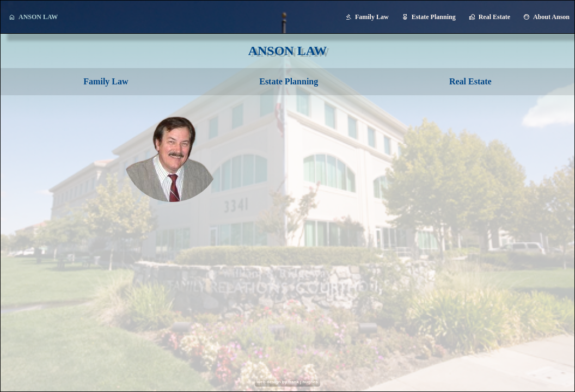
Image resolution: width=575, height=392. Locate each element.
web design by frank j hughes (287, 382)
